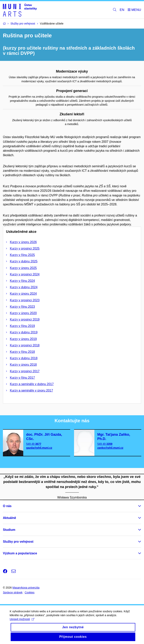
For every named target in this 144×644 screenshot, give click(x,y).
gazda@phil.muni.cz (39, 448)
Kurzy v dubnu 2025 (24, 261)
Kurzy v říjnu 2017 (22, 378)
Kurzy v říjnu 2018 (22, 352)
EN (122, 10)
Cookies (30, 592)
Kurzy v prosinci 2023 (25, 300)
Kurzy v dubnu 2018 (24, 358)
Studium (9, 530)
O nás (7, 506)
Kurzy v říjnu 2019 (22, 326)
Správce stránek (13, 592)
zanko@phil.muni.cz (110, 448)
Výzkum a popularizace (20, 553)
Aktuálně (9, 518)
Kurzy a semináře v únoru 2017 (31, 390)
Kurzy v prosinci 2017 (25, 371)
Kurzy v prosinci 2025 (25, 248)
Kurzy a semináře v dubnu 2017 (32, 384)
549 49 (34, 444)
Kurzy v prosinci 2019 (25, 319)
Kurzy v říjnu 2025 (22, 255)
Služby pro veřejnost (18, 542)
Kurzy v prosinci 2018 (25, 345)
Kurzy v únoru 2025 (23, 268)
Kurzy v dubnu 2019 (24, 332)
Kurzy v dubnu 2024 (24, 287)
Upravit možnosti (22, 621)
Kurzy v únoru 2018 (23, 365)
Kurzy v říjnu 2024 (22, 281)
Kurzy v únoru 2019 (23, 339)
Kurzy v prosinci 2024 (25, 274)
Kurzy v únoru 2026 (23, 242)
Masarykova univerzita (26, 588)
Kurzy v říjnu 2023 (22, 307)
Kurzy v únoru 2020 (23, 313)
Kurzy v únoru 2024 (23, 294)
